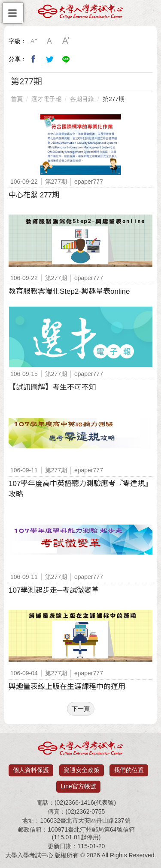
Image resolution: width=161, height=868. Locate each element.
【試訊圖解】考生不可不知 (52, 387)
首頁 (17, 99)
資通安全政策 (82, 770)
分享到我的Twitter (50, 59)
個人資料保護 (31, 770)
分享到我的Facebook (33, 59)
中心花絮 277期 (34, 195)
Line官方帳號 (78, 786)
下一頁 (81, 709)
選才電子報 (46, 99)
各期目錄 (82, 99)
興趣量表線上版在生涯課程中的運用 (67, 687)
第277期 (114, 99)
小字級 (33, 41)
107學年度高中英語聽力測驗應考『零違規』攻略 (80, 489)
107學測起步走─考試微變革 (54, 590)
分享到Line (66, 59)
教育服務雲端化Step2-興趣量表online (69, 291)
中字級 (50, 41)
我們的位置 (129, 770)
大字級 (66, 41)
